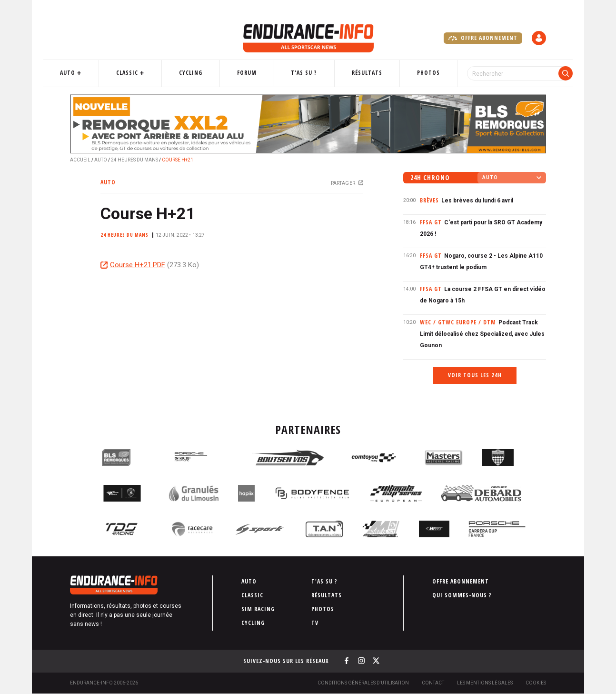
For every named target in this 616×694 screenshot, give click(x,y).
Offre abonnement (483, 38)
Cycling (202, 73)
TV (315, 623)
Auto (91, 73)
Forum (252, 73)
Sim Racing (258, 609)
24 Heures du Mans (134, 160)
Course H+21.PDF (138, 265)
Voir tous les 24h (475, 375)
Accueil (80, 160)
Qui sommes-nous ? (462, 595)
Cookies (536, 683)
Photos (416, 73)
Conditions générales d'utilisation (363, 683)
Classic (145, 73)
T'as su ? (303, 73)
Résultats (360, 73)
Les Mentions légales (485, 683)
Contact (433, 683)
